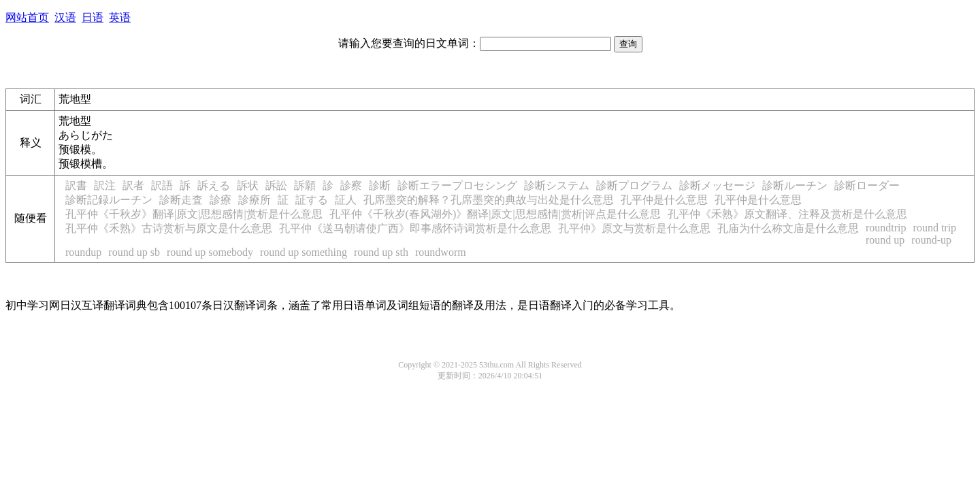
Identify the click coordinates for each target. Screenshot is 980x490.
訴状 (248, 185)
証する (312, 200)
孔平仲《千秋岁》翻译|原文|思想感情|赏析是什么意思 (194, 214)
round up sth (381, 252)
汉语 (65, 17)
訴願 (305, 185)
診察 (351, 185)
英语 (120, 17)
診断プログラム (634, 185)
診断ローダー (867, 185)
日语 (93, 17)
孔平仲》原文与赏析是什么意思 (634, 228)
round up (885, 240)
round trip (935, 228)
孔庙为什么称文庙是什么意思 (788, 228)
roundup (83, 252)
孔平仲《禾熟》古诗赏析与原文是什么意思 (169, 228)
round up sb (134, 252)
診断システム (557, 185)
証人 (346, 200)
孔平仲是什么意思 (664, 200)
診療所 (255, 200)
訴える (214, 185)
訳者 (133, 185)
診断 (380, 185)
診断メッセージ (717, 185)
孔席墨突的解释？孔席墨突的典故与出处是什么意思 (489, 200)
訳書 (76, 185)
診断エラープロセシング (457, 185)
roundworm (441, 252)
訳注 (105, 185)
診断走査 (181, 200)
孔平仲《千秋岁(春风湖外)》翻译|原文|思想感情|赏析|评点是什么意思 (495, 214)
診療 (220, 200)
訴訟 (276, 185)
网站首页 (27, 17)
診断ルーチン (795, 185)
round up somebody (210, 252)
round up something (304, 252)
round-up (931, 240)
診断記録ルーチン (109, 200)
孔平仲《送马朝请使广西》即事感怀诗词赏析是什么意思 (415, 228)
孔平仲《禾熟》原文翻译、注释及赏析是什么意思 (787, 214)
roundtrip (886, 228)
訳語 (162, 185)
